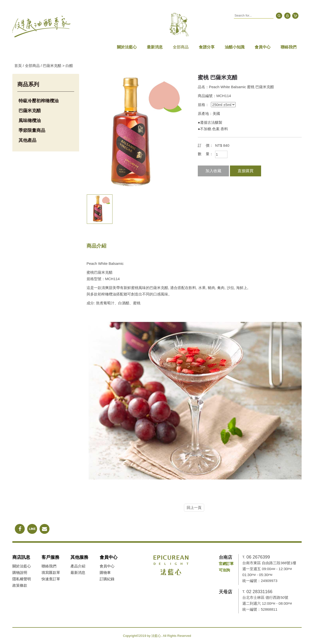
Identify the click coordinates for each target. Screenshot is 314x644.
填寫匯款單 (51, 572)
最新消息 (155, 47)
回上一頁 (194, 508)
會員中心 (263, 47)
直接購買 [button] (246, 171)
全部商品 (181, 47)
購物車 (105, 572)
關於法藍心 (127, 47)
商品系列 (28, 84)
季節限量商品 (32, 130)
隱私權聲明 (22, 579)
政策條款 (20, 585)
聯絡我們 (289, 47)
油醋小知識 (235, 47)
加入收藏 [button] (213, 171)
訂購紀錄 (107, 579)
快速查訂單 (51, 579)
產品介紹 (78, 566)
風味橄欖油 (30, 121)
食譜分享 (207, 47)
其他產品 (27, 140)
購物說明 (20, 572)
